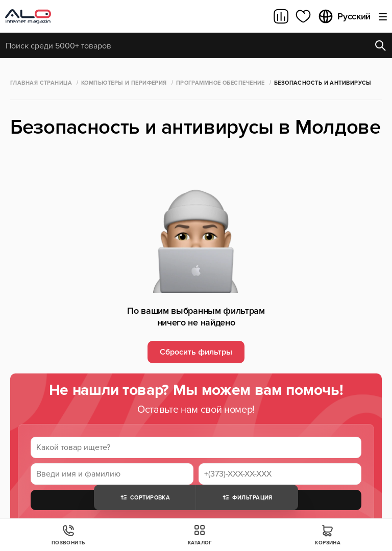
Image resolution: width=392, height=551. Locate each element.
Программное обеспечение (220, 83)
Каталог (200, 535)
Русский (344, 16)
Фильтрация (247, 497)
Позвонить (68, 535)
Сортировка (145, 497)
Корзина (328, 535)
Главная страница (41, 83)
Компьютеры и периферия (124, 83)
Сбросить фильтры (196, 352)
